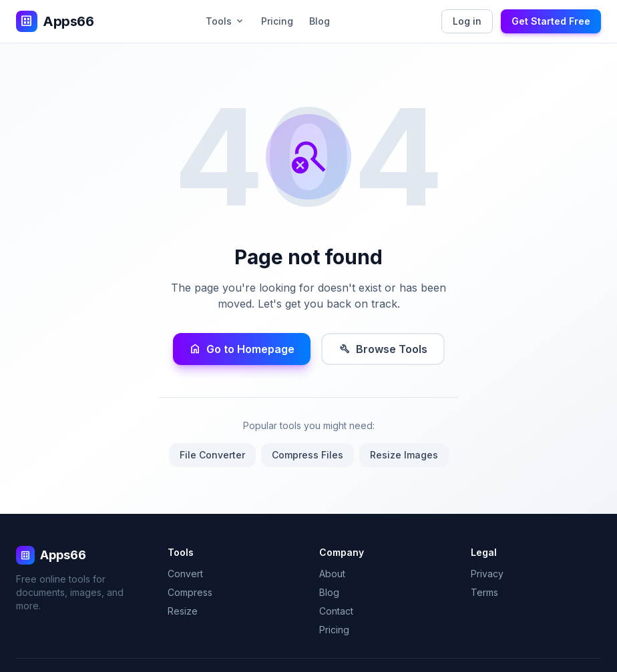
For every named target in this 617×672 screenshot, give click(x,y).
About (332, 574)
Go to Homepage (242, 349)
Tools (225, 21)
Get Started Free (551, 21)
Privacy (487, 574)
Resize (183, 611)
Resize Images (404, 455)
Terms (484, 592)
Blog (320, 21)
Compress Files (307, 455)
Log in (467, 21)
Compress (190, 592)
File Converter (212, 455)
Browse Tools (383, 349)
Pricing (277, 21)
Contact (336, 611)
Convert (185, 574)
